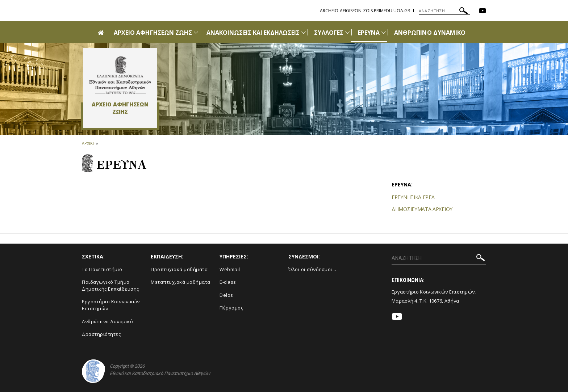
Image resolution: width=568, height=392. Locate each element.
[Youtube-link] (483, 11)
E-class (228, 282)
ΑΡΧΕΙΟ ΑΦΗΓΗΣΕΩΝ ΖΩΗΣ (153, 33)
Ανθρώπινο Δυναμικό (107, 321)
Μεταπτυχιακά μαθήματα (181, 282)
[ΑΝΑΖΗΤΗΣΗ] (444, 11)
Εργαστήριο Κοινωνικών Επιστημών (111, 305)
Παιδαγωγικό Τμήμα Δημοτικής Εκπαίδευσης (110, 285)
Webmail (230, 269)
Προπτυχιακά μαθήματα (179, 269)
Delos (226, 295)
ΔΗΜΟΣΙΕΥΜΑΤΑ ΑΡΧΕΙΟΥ (422, 209)
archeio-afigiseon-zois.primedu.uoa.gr (365, 11)
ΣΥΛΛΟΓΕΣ (329, 33)
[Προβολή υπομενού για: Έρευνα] (384, 32)
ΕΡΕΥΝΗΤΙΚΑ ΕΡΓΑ (413, 197)
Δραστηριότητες (101, 334)
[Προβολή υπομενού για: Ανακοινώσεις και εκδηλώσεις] (304, 32)
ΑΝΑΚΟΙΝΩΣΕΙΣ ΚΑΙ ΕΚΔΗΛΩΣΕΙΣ (253, 33)
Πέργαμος (231, 308)
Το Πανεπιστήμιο (102, 269)
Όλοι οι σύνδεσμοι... (312, 269)
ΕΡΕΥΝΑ (369, 33)
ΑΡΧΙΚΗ (89, 143)
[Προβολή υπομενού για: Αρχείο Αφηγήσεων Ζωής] (196, 32)
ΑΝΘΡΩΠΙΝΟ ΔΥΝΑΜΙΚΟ (430, 33)
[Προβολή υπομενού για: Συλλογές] (347, 32)
